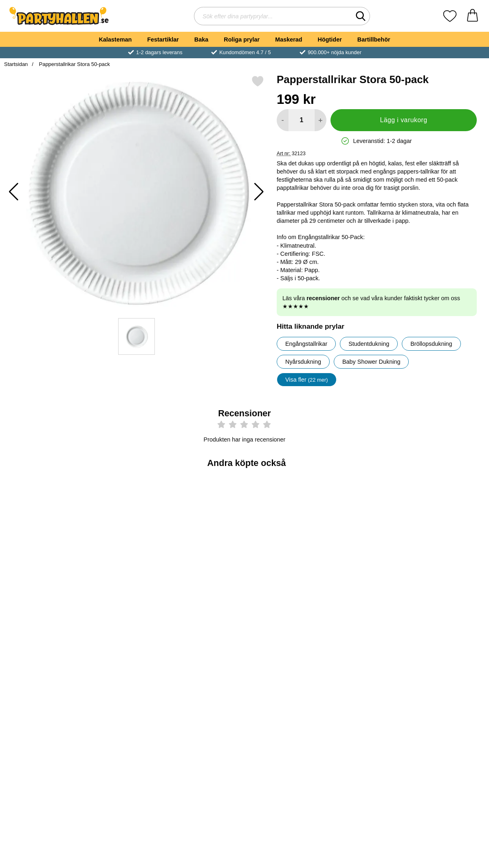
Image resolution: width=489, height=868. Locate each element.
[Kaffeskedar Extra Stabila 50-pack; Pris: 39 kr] (204, 528)
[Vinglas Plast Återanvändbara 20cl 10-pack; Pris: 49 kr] (43, 660)
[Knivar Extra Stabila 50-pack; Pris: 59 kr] (124, 528)
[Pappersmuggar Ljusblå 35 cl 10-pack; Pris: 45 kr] (365, 660)
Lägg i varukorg (403, 120)
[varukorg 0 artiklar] (472, 16)
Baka (201, 40)
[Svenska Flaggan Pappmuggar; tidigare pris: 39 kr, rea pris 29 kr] (285, 660)
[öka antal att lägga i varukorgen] (320, 120)
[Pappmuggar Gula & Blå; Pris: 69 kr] (204, 660)
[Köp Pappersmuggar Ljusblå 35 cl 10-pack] (365, 718)
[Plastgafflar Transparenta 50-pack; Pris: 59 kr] (43, 528)
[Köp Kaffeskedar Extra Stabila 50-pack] (204, 585)
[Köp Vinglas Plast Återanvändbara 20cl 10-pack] (43, 718)
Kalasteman (115, 40)
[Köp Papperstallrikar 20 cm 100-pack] (365, 585)
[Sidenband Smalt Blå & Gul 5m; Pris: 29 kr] (446, 660)
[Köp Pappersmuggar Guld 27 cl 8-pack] (124, 718)
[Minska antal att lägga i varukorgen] (283, 120)
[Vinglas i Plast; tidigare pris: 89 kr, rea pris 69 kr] (285, 528)
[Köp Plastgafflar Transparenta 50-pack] (43, 585)
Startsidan (16, 64)
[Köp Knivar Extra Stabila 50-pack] (124, 585)
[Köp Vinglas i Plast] (285, 585)
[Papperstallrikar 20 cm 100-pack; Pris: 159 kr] (365, 528)
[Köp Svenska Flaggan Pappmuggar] (285, 718)
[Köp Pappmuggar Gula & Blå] (204, 718)
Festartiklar (163, 40)
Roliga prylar (242, 40)
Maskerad (289, 40)
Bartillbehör (374, 40)
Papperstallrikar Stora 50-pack (74, 64)
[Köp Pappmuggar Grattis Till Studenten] (446, 585)
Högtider (330, 40)
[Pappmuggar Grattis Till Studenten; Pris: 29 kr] (446, 528)
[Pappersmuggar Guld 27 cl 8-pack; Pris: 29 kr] (124, 660)
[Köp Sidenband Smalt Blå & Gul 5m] (446, 718)
